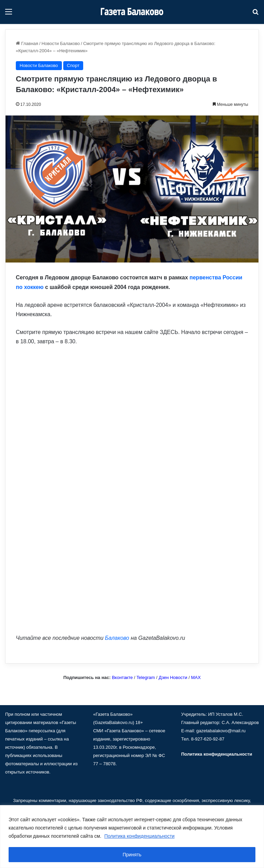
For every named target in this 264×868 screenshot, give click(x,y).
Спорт (73, 65)
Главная (27, 43)
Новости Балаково (61, 43)
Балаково (117, 638)
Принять (132, 855)
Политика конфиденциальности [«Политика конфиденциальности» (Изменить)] (217, 754)
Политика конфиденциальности (140, 836)
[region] (132, 837)
